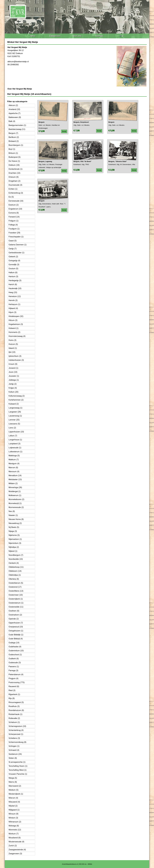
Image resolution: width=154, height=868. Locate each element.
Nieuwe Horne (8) (16, 519)
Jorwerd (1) (13, 368)
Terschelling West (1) (18, 770)
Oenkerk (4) (14, 563)
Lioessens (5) (14, 424)
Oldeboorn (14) (15, 571)
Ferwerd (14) (14, 217)
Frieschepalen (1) (16, 237)
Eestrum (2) (14, 205)
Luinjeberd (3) (14, 444)
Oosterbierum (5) (16, 583)
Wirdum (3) (13, 818)
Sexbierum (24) (15, 754)
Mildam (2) (13, 483)
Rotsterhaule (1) (15, 714)
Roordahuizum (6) (16, 710)
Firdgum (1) (14, 221)
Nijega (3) (13, 531)
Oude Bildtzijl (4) (16, 639)
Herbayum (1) (14, 304)
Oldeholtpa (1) (15, 575)
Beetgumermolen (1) (17, 125)
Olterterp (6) (14, 579)
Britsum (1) (13, 153)
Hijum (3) (12, 312)
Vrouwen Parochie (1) (18, 774)
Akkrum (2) (13, 105)
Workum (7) (14, 834)
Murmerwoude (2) (16, 507)
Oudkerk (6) (14, 659)
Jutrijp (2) (13, 384)
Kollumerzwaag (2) (17, 396)
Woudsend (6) (15, 838)
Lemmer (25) (14, 420)
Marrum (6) (13, 468)
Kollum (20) (13, 392)
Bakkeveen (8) (15, 117)
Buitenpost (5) (15, 157)
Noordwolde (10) (16, 559)
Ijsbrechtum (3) (15, 356)
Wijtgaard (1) (14, 810)
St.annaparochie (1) (17, 762)
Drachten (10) (14, 173)
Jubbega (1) (14, 380)
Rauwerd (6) (14, 686)
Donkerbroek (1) (16, 169)
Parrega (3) (13, 671)
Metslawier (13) (15, 479)
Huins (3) (12, 340)
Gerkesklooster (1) (16, 253)
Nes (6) (12, 511)
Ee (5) (11, 197)
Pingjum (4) (13, 678)
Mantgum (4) (14, 464)
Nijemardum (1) (15, 539)
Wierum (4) (13, 798)
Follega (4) (13, 225)
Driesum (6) (14, 177)
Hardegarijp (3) (15, 280)
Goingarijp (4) (14, 261)
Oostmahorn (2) (15, 615)
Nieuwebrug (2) (15, 523)
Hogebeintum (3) (16, 324)
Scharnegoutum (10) (17, 726)
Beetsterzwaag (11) (17, 129)
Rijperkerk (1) (14, 694)
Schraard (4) (14, 750)
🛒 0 (121, 36)
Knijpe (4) (13, 388)
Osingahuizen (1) (16, 631)
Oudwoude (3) (15, 663)
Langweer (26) (15, 412)
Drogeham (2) (14, 181)
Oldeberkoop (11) (16, 567)
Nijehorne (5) (14, 535)
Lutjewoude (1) (15, 448)
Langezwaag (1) (15, 408)
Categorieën (55, 36)
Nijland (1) (13, 551)
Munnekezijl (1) (15, 503)
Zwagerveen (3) (15, 854)
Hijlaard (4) (13, 308)
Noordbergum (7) (16, 555)
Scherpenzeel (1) (16, 734)
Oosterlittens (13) (16, 591)
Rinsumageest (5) (16, 702)
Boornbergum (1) (16, 145)
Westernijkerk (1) (16, 794)
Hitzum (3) (13, 320)
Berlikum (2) (14, 137)
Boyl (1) (12, 149)
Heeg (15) (13, 292)
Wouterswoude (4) (16, 842)
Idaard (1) (13, 348)
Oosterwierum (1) (16, 603)
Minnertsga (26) (15, 487)
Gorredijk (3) (14, 265)
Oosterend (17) (15, 587)
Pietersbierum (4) (16, 674)
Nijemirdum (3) (15, 543)
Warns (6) (13, 782)
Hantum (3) (13, 276)
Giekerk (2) (13, 257)
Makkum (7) (14, 460)
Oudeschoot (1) (15, 655)
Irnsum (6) (13, 364)
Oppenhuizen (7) (16, 623)
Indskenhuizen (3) (16, 360)
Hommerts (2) (14, 332)
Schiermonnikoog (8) (17, 742)
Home (33, 36)
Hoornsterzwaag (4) (17, 336)
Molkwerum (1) (15, 495)
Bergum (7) (13, 133)
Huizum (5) (13, 344)
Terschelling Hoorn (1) (18, 766)
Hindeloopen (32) (16, 316)
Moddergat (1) (15, 491)
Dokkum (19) (14, 165)
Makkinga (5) (14, 456)
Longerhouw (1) (15, 440)
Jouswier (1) (14, 376)
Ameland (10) (14, 109)
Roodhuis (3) (14, 706)
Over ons (77, 36)
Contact (99, 36)
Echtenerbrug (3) (16, 193)
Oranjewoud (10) (16, 627)
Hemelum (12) (15, 296)
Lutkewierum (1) (15, 452)
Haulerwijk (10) (15, 288)
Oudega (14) (14, 643)
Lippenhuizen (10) (16, 432)
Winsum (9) (13, 814)
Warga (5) (13, 778)
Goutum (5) (13, 269)
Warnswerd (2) (15, 786)
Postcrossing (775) (17, 682)
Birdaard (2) (14, 141)
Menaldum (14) (15, 475)
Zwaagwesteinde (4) (17, 850)
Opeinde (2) (14, 619)
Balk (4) (12, 121)
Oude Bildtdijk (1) (16, 635)
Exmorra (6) (14, 213)
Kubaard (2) (14, 404)
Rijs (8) (12, 698)
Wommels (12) (15, 830)
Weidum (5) (13, 790)
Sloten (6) (13, 758)
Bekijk (64, 131)
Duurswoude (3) (15, 185)
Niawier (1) (13, 515)
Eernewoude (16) (16, 201)
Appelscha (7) (14, 113)
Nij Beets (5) (14, 527)
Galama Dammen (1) (18, 245)
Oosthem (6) (14, 611)
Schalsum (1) (14, 722)
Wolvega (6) (14, 826)
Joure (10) (13, 372)
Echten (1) (13, 189)
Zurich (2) (13, 846)
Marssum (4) (14, 472)
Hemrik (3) (13, 300)
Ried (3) (12, 690)
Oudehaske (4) (15, 647)
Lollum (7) (13, 436)
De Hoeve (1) (14, 161)
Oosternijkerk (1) (16, 599)
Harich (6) (13, 284)
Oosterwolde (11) (16, 607)
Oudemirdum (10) (16, 651)
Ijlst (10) (12, 352)
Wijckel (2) (13, 806)
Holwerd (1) (14, 328)
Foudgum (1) (14, 229)
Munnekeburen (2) (16, 499)
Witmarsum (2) (15, 822)
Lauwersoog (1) (15, 416)
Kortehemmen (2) (16, 400)
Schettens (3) (14, 738)
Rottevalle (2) (14, 718)
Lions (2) (12, 428)
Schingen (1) (14, 746)
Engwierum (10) (15, 209)
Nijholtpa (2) (14, 547)
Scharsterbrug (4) (16, 730)
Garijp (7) (13, 249)
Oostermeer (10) (16, 595)
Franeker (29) (14, 233)
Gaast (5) (13, 241)
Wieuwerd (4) (14, 802)
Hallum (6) (13, 273)
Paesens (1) (14, 667)
